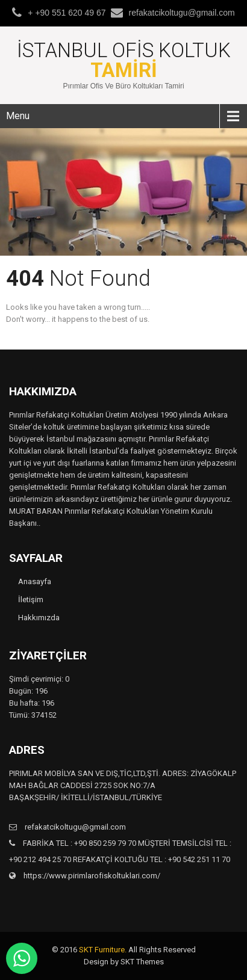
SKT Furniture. (103, 950)
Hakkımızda (39, 618)
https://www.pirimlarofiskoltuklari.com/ (91, 876)
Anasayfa (35, 581)
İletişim (31, 599)
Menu (18, 116)
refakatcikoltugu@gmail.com (182, 13)
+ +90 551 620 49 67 (67, 13)
